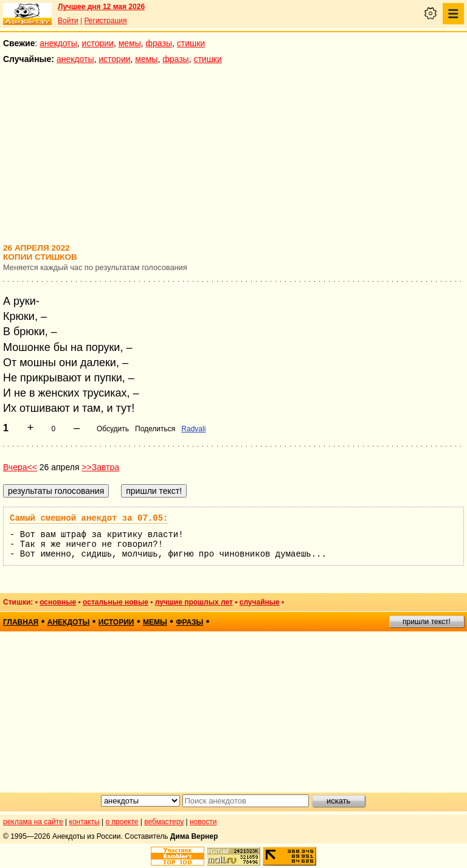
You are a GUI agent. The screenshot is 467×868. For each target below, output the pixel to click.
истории (98, 43)
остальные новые (116, 602)
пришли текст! (427, 622)
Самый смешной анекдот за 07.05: (89, 518)
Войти (68, 21)
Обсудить (113, 429)
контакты (85, 822)
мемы (130, 43)
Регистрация (105, 21)
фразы (159, 43)
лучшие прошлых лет (194, 602)
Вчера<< (20, 467)
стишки (191, 43)
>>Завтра (100, 467)
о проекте (122, 822)
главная (21, 622)
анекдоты (58, 43)
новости (203, 822)
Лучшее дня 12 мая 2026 (101, 7)
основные (58, 602)
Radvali (193, 429)
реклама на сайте (33, 822)
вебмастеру (164, 822)
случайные (260, 602)
